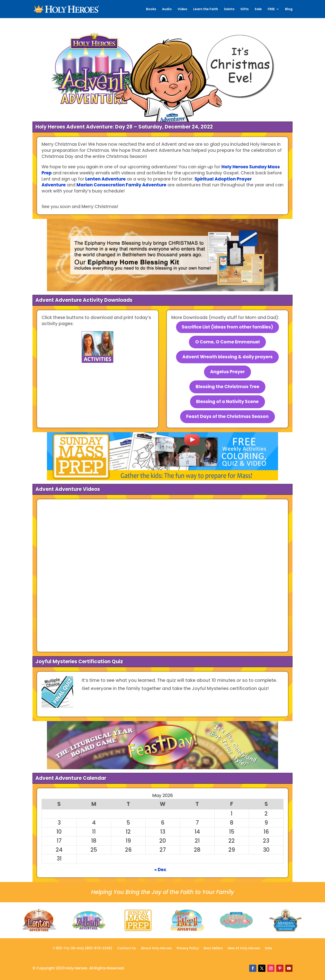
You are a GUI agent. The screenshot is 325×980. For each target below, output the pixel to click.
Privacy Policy (188, 948)
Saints (229, 9)
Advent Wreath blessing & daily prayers (227, 357)
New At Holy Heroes (244, 948)
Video (182, 9)
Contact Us (127, 948)
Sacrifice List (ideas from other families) (227, 327)
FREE (271, 9)
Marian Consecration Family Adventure (121, 185)
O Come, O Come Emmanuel (227, 342)
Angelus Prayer (227, 372)
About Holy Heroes (156, 948)
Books (151, 9)
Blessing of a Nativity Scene (227, 402)
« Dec (160, 870)
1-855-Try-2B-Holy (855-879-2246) (83, 948)
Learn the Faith (206, 9)
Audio (167, 9)
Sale (258, 9)
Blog (289, 9)
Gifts (245, 9)
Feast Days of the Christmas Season (227, 416)
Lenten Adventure (106, 179)
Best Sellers (213, 948)
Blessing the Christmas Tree (227, 387)
